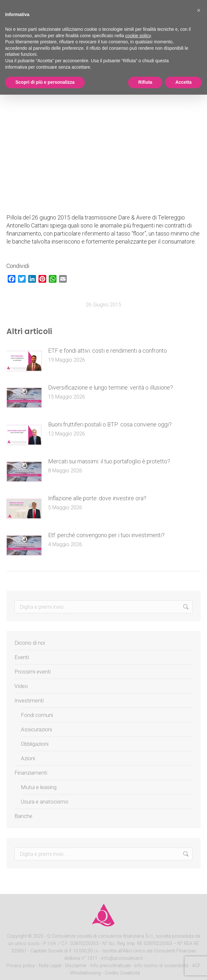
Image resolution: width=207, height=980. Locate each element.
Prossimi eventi (33, 672)
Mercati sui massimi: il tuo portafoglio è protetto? (109, 461)
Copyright (17, 936)
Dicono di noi (30, 643)
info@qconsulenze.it (122, 958)
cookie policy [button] (138, 36)
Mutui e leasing (39, 787)
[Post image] (24, 361)
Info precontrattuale (111, 966)
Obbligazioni (35, 744)
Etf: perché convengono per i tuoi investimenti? (106, 535)
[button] (199, 10)
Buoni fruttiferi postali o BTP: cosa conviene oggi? (110, 424)
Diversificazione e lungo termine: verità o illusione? (111, 387)
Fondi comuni (37, 715)
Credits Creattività (122, 973)
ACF (196, 966)
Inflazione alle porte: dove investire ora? (97, 498)
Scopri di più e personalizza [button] (45, 82)
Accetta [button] (183, 82)
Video (21, 686)
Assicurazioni (36, 729)
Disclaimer (76, 966)
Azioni (28, 758)
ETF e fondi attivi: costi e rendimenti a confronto (108, 351)
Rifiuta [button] (145, 82)
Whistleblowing (85, 973)
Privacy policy (21, 966)
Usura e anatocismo (45, 802)
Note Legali (50, 966)
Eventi (22, 657)
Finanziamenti (31, 773)
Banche (23, 816)
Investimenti (29, 701)
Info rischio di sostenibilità (162, 966)
